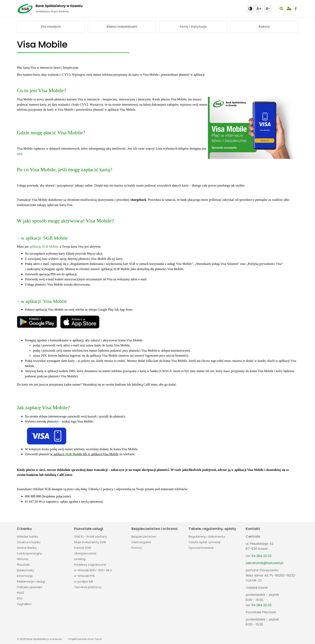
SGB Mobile (74, 454)
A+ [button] (259, 9)
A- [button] (268, 9)
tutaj (20, 154)
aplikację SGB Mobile (44, 246)
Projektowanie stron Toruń (85, 639)
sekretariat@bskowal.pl (264, 563)
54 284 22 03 (261, 556)
